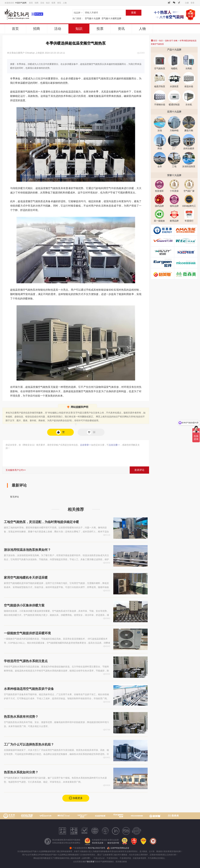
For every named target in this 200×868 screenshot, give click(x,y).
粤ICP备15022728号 (96, 848)
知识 (48, 3)
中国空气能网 (21, 3)
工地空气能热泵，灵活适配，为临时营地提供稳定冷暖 (41, 522)
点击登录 (86, 445)
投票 (53, 3)
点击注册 (114, 445)
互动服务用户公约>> (16, 470)
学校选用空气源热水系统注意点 (26, 661)
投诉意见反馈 (98, 843)
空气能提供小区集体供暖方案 (24, 605)
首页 (31, 3)
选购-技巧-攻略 (171, 41)
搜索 (134, 13)
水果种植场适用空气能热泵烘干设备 (29, 689)
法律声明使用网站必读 (120, 848)
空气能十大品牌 (92, 18)
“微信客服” (91, 862)
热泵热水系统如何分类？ (21, 772)
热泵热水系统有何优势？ (21, 717)
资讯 (59, 3)
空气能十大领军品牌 (111, 18)
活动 (42, 3)
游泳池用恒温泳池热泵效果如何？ (27, 550)
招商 (37, 3)
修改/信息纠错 (113, 843)
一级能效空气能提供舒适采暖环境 (27, 633)
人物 (65, 3)
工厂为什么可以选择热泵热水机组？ (29, 744)
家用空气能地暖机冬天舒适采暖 (26, 578)
